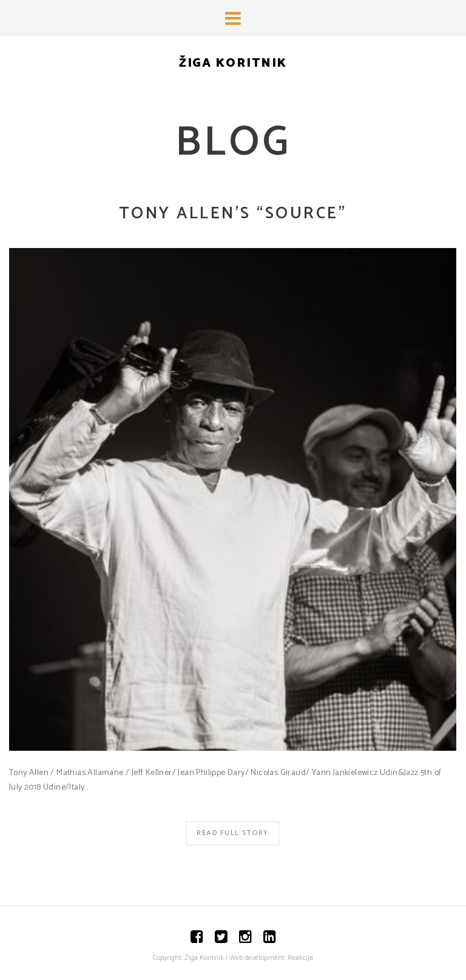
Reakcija (300, 958)
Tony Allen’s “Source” (233, 214)
